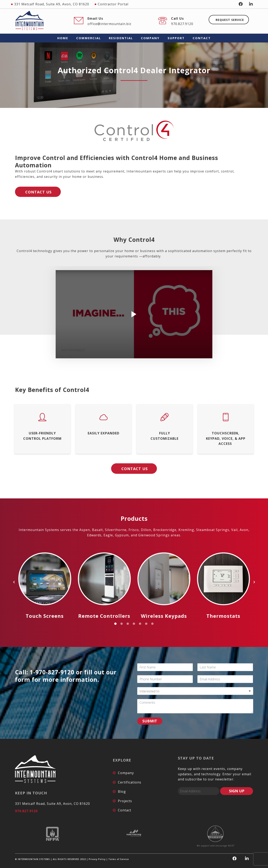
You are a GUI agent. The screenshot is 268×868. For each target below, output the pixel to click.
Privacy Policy (97, 859)
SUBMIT (150, 721)
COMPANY (150, 38)
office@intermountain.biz (109, 24)
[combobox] (195, 691)
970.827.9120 (182, 24)
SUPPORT (176, 38)
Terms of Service (119, 859)
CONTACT (202, 38)
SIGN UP (237, 791)
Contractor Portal (113, 4)
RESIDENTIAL (121, 38)
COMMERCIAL (89, 38)
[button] (14, 582)
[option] (45, 582)
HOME (63, 38)
